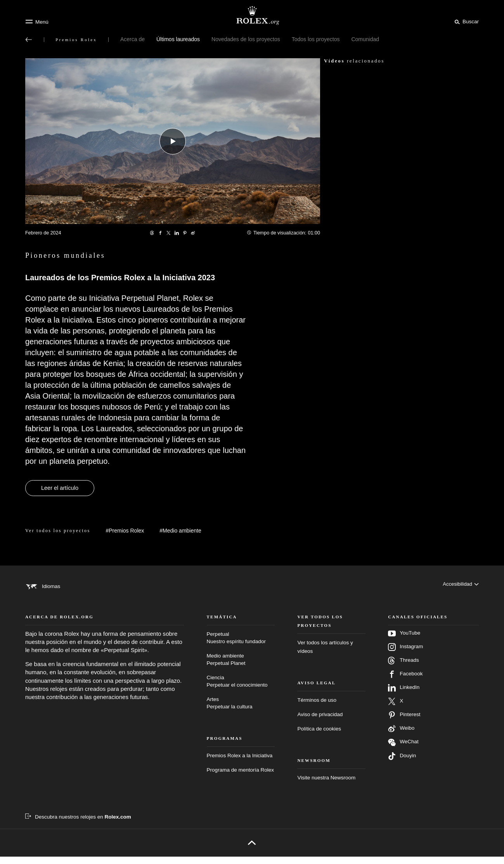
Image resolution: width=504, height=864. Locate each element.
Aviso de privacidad (320, 722)
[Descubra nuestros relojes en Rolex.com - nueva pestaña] (78, 824)
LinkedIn (404, 695)
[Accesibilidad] (460, 586)
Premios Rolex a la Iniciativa (240, 763)
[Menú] (37, 22)
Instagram (405, 654)
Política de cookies (319, 736)
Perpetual (241, 646)
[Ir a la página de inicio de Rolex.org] (252, 16)
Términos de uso (317, 707)
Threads (404, 668)
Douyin (402, 763)
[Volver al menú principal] (29, 40)
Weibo (401, 736)
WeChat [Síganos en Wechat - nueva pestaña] (403, 750)
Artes (241, 711)
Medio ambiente (241, 667)
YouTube (404, 641)
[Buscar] (465, 21)
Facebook (405, 682)
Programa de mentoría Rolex (241, 777)
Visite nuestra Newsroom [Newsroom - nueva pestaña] (326, 785)
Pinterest (404, 722)
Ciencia (241, 689)
